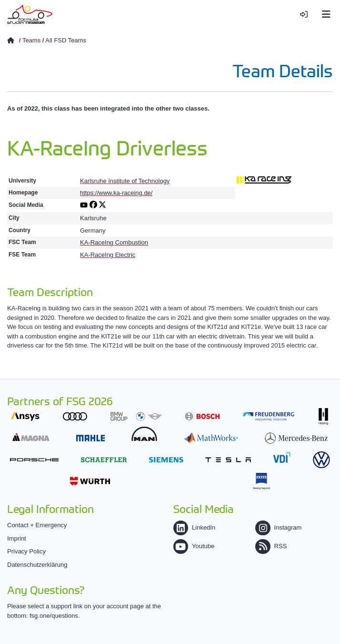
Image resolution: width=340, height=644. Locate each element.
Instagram (278, 527)
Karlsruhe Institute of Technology (125, 181)
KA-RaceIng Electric (108, 255)
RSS (271, 546)
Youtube (194, 546)
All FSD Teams (66, 40)
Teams (31, 40)
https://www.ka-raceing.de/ (116, 193)
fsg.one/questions (54, 616)
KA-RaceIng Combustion (114, 242)
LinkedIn (194, 527)
